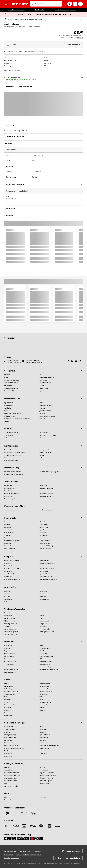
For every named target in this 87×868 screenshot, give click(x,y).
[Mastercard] (41, 826)
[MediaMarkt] (19, 4)
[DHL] (16, 813)
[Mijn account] (70, 4)
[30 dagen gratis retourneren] (13, 455)
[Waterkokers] (43, 697)
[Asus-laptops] (43, 566)
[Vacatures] (42, 413)
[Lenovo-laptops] (44, 561)
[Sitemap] (7, 421)
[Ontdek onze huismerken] (12, 510)
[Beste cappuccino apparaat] (12, 494)
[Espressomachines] (45, 689)
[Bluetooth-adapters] (45, 549)
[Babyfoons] (43, 740)
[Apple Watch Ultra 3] (10, 629)
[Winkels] (42, 403)
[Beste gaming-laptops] (46, 488)
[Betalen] (42, 455)
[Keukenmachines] (45, 705)
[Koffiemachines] (44, 686)
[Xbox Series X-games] (46, 781)
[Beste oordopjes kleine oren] (13, 499)
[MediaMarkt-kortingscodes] (48, 416)
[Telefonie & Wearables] (11, 383)
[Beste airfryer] (44, 491)
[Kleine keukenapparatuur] (47, 377)
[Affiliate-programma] (10, 416)
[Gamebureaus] (44, 770)
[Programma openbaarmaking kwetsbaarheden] (28, 855)
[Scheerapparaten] (10, 729)
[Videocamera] (8, 599)
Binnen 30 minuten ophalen (16, 10)
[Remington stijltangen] (11, 735)
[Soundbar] (7, 535)
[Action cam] (7, 594)
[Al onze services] (44, 438)
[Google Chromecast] (45, 541)
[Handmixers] (8, 710)
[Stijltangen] (43, 732)
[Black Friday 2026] (9, 391)
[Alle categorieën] (6, 4)
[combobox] (48, 4)
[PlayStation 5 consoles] (46, 778)
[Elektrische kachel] (45, 648)
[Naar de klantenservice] (11, 461)
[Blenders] (42, 708)
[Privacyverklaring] (9, 855)
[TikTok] (81, 361)
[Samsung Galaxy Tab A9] (47, 577)
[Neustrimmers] (8, 751)
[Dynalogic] (24, 813)
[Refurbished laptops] (10, 566)
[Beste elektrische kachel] (47, 496)
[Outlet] (6, 411)
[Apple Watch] (43, 626)
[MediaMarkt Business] (46, 405)
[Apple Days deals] (45, 391)
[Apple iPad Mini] (44, 571)
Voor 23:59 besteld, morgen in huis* (66, 10)
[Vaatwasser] (8, 700)
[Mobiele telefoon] (9, 613)
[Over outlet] (43, 797)
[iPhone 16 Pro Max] (10, 621)
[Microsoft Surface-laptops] (47, 563)
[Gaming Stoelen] (9, 770)
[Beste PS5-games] (10, 491)
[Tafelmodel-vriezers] (46, 702)
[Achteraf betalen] (58, 826)
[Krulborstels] (8, 732)
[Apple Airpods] (44, 527)
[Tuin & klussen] (44, 388)
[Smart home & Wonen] (46, 383)
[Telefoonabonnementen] (12, 433)
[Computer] (7, 375)
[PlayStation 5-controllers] (12, 773)
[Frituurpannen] (9, 686)
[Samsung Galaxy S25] (11, 624)
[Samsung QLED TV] (45, 525)
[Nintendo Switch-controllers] (48, 775)
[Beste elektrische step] (46, 494)
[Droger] (42, 645)
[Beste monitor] (8, 485)
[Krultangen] (43, 729)
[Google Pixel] (43, 624)
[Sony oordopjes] (9, 533)
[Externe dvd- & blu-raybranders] (49, 579)
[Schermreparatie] (9, 435)
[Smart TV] (7, 525)
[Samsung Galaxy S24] (11, 634)
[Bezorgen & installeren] (46, 450)
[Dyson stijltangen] (45, 735)
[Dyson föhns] (8, 740)
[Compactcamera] (44, 599)
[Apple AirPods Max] (45, 530)
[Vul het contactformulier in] (34, 362)
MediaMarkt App (39, 10)
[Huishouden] (43, 380)
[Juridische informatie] (46, 411)
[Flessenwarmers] (9, 743)
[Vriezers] (7, 702)
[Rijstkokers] (43, 710)
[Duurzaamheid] (9, 405)
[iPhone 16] (42, 618)
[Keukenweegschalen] (10, 705)
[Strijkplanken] (43, 651)
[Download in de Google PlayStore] (49, 472)
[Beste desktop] (9, 496)
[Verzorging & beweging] (11, 388)
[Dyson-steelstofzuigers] (47, 656)
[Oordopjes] (7, 527)
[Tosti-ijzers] (8, 713)
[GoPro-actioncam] (9, 602)
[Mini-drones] (43, 596)
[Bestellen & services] (10, 450)
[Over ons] (42, 408)
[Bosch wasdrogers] (45, 664)
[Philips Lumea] (8, 754)
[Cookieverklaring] (36, 852)
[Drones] (42, 594)
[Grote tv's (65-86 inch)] (46, 546)
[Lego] (6, 783)
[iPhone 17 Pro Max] (10, 618)
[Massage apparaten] (10, 737)
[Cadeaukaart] (8, 438)
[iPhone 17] (42, 616)
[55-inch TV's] (43, 522)
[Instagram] (73, 361)
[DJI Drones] (7, 596)
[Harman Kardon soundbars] (48, 538)
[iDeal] (7, 826)
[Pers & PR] (42, 419)
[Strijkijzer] (7, 651)
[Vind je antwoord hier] (14, 362)
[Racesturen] (43, 767)
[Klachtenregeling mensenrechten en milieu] (17, 419)
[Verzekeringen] (44, 433)
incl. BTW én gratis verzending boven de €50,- (71, 36)
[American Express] (49, 826)
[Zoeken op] (32, 4)
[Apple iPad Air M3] (45, 574)
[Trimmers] (42, 751)
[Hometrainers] (8, 756)
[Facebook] (69, 361)
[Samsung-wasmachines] (11, 664)
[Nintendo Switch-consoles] (12, 775)
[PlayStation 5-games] (10, 781)
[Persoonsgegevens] (25, 852)
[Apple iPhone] (8, 616)
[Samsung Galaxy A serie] (47, 632)
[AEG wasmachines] (45, 659)
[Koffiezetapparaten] (10, 689)
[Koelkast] (42, 700)
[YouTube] (77, 361)
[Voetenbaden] (44, 743)
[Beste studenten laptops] (12, 561)
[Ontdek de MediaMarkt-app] (12, 472)
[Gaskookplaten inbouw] (11, 670)
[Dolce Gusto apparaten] (11, 692)
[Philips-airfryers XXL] (45, 683)
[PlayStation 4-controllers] (47, 773)
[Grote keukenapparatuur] (12, 380)
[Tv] (40, 375)
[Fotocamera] (8, 591)
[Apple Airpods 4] (9, 530)
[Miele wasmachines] (45, 662)
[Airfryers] (7, 683)
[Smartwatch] (8, 626)
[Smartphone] (43, 613)
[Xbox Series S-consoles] (11, 786)
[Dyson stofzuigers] (10, 656)
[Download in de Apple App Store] (14, 474)
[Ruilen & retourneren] (46, 453)
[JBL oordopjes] (44, 533)
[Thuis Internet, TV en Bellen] (48, 435)
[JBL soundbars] (44, 535)
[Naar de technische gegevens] (12, 70)
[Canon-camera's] (44, 591)
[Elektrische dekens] (10, 654)
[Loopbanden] (43, 754)
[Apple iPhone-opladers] (11, 632)
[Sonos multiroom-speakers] (12, 541)
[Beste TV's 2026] (9, 488)
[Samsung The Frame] (10, 546)
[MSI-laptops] (8, 571)
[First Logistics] (33, 813)
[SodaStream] (8, 716)
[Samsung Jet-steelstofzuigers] (13, 659)
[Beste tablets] (43, 485)
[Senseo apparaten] (10, 694)
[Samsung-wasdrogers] (46, 667)
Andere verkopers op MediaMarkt (18, 87)
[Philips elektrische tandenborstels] (14, 748)
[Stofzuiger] (7, 648)
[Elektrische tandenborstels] (12, 746)
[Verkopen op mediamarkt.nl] (12, 413)
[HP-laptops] (8, 563)
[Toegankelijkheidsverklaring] (12, 858)
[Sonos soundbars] (10, 538)
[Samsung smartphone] (46, 621)
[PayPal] (16, 826)
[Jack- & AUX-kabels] (10, 549)
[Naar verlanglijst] (75, 4)
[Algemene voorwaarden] (11, 852)
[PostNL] (7, 813)
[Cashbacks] (8, 408)
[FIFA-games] (8, 767)
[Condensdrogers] (9, 667)
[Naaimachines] (44, 654)
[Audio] (6, 377)
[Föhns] (41, 727)
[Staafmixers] (8, 708)
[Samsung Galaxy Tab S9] (11, 569)
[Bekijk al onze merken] (46, 510)
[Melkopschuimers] (9, 697)
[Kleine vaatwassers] (10, 672)
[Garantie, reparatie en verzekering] (15, 453)
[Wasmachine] (8, 645)
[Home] (6, 19)
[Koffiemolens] (43, 694)
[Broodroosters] (44, 713)
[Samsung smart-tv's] (46, 543)
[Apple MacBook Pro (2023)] (12, 579)
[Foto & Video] (8, 385)
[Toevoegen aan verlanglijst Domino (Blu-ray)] (81, 20)
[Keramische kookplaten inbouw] (49, 670)
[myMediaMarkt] (9, 403)
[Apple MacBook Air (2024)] (47, 569)
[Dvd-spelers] (8, 543)
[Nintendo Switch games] (11, 778)
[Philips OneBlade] (45, 748)
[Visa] (33, 826)
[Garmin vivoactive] (45, 629)
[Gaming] (42, 385)
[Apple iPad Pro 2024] (10, 574)
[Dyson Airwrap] (9, 727)
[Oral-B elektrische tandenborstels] (50, 746)
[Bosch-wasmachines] (10, 662)
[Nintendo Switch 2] (45, 783)
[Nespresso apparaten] (46, 692)
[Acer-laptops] (8, 577)
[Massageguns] (44, 737)
